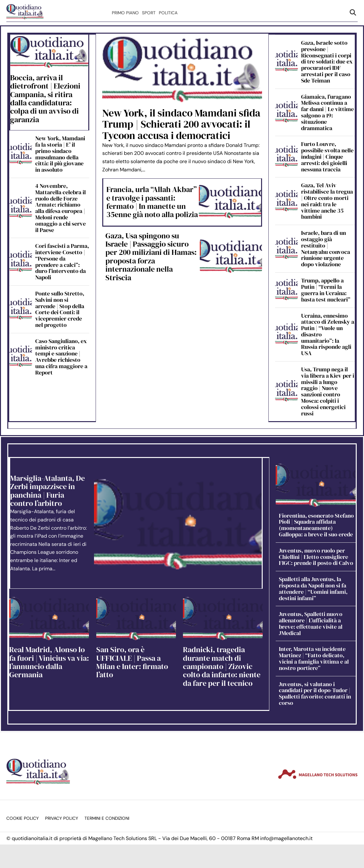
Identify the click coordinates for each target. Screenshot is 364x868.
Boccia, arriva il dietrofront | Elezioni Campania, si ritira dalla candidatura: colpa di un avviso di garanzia (45, 99)
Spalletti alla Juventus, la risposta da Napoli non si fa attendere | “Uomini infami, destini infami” (313, 588)
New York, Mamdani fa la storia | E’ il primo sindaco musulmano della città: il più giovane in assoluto (60, 154)
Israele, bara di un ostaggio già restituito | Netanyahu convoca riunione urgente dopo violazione (326, 248)
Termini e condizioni (107, 818)
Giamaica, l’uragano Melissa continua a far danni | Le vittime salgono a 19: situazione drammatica (327, 112)
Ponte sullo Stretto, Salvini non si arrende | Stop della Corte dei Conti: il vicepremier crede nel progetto (60, 309)
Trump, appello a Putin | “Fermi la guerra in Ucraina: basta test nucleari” (326, 290)
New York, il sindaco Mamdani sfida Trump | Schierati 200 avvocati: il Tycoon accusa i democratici (181, 124)
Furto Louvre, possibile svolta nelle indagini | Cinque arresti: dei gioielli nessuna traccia (327, 156)
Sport (149, 13)
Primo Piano (125, 13)
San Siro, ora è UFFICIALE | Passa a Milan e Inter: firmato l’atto (132, 662)
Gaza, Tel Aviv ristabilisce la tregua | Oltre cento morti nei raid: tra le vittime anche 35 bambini (327, 201)
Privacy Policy (62, 818)
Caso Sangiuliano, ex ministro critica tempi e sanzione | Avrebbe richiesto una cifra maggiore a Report (61, 357)
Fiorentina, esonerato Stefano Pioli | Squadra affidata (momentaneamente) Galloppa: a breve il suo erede (316, 525)
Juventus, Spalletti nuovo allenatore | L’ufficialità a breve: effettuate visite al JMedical (311, 623)
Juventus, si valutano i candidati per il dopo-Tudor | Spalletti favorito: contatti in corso (315, 693)
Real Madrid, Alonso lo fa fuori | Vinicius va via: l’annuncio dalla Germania (49, 662)
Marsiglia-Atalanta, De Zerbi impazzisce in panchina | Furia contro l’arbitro (47, 491)
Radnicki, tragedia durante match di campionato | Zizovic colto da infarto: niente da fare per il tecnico (222, 666)
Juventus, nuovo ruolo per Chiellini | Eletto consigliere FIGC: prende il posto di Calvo (316, 557)
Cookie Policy (23, 818)
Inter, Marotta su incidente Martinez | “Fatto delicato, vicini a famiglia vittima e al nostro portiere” (314, 658)
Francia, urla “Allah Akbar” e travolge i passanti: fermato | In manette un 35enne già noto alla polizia (152, 202)
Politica (168, 13)
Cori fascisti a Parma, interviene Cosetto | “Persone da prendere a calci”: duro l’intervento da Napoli (62, 262)
